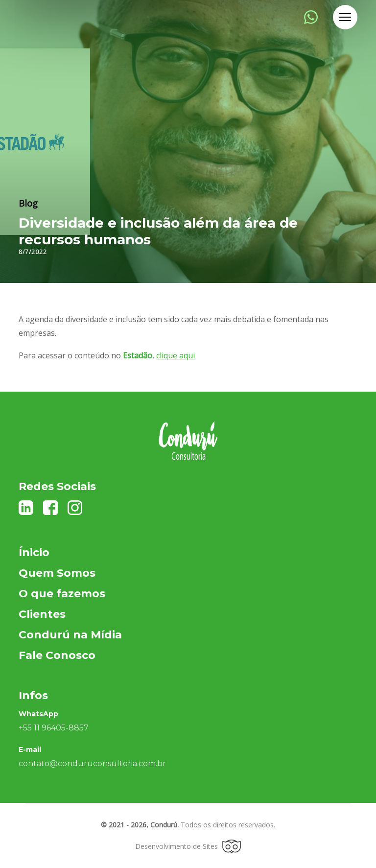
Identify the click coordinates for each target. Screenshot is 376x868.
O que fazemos (62, 594)
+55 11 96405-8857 (54, 728)
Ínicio (34, 552)
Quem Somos (57, 573)
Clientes (42, 614)
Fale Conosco (57, 655)
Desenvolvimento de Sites (188, 846)
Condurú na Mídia (70, 635)
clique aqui (176, 355)
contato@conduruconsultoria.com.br (92, 763)
